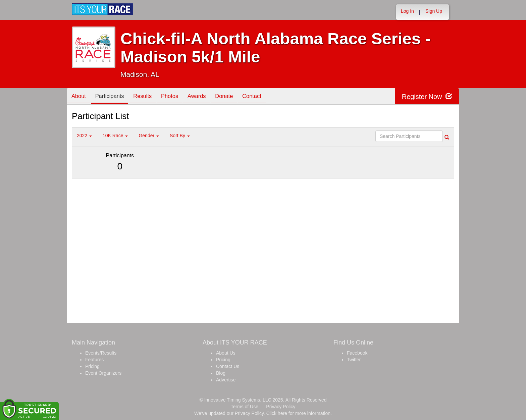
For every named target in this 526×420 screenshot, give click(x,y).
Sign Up (434, 11)
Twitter (354, 360)
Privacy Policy (281, 407)
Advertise (226, 380)
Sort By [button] (180, 136)
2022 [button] (84, 136)
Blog (221, 373)
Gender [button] (149, 136)
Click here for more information (298, 413)
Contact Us (228, 366)
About (80, 97)
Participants (112, 97)
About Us (226, 353)
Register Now (427, 96)
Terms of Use (245, 407)
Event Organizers (103, 373)
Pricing (92, 366)
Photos (176, 97)
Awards (205, 97)
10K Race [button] (115, 136)
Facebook (357, 353)
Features (94, 360)
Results (147, 97)
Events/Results (101, 353)
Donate (234, 97)
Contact (264, 97)
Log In (407, 11)
